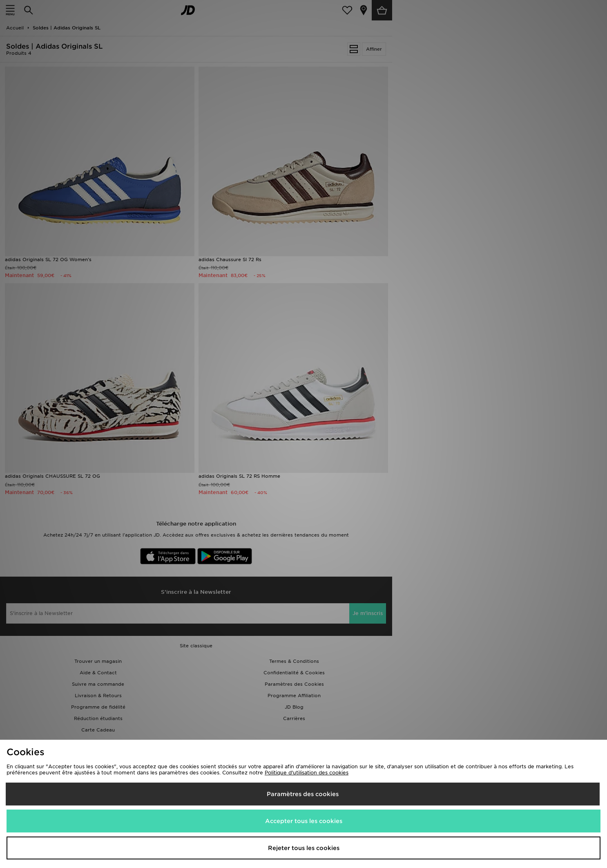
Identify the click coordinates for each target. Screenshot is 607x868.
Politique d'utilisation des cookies (307, 773)
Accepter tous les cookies (304, 821)
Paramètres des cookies (303, 794)
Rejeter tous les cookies (304, 848)
